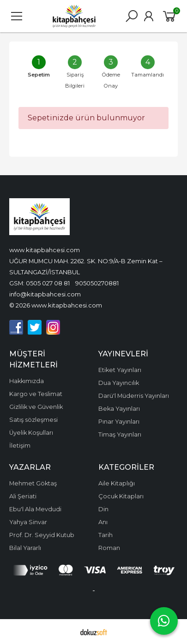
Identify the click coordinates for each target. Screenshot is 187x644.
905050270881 (97, 283)
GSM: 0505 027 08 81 (39, 283)
